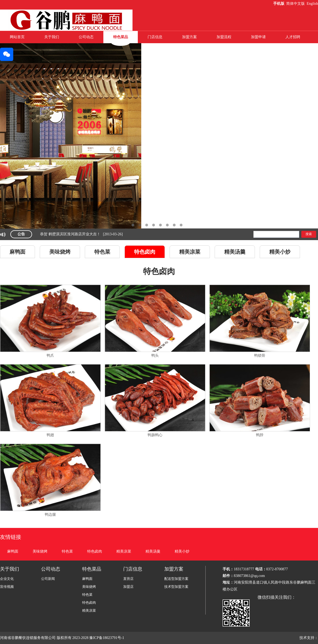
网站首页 (17, 37)
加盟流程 (224, 37)
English (312, 4)
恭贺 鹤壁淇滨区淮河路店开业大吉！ (70, 234)
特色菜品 (121, 37)
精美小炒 (280, 252)
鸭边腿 (50, 515)
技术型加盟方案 (176, 587)
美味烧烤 (60, 252)
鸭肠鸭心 (155, 435)
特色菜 (102, 252)
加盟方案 (189, 37)
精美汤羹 (235, 252)
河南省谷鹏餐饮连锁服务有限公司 (28, 638)
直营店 (128, 579)
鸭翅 (50, 435)
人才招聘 (293, 37)
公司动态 (86, 37)
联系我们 (155, 49)
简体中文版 (296, 4)
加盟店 (128, 587)
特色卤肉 (145, 252)
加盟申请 (258, 37)
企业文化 (7, 579)
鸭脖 (260, 435)
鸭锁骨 (260, 356)
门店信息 (155, 37)
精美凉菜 (190, 252)
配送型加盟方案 (176, 579)
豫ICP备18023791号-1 (107, 638)
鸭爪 (50, 356)
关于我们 (52, 37)
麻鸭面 (17, 252)
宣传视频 (7, 587)
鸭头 (155, 356)
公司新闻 (48, 579)
